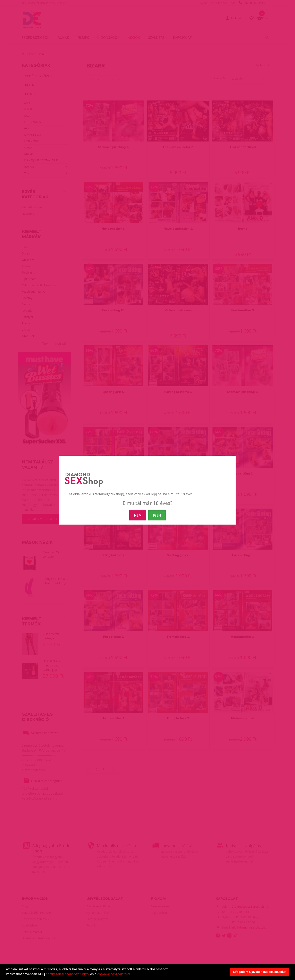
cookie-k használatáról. (114, 974)
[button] (132, 975)
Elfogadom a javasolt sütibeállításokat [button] (260, 972)
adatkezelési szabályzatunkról (68, 974)
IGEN (157, 515)
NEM (138, 515)
